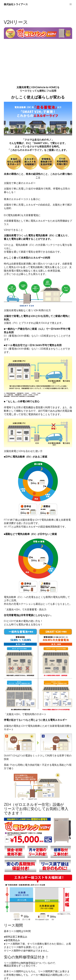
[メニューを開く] (71, 4)
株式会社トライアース (16, 4)
